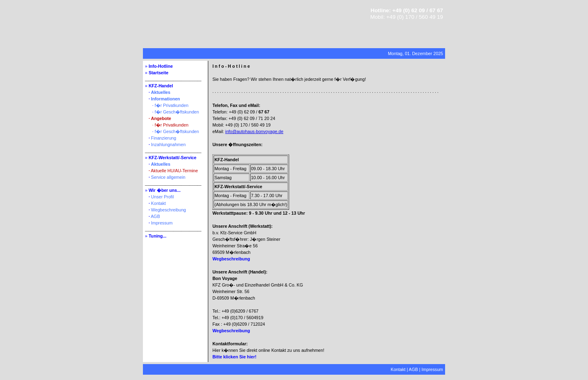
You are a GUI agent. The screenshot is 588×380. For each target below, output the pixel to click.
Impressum (162, 223)
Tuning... (158, 236)
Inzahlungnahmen (168, 144)
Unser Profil (163, 197)
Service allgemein (168, 177)
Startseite (159, 73)
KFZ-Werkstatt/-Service (173, 158)
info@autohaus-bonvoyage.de (254, 131)
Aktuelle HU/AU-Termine (174, 171)
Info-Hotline (161, 66)
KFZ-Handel (161, 86)
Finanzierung (164, 138)
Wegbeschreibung (169, 210)
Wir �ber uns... (165, 190)
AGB (155, 216)
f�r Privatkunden (172, 105)
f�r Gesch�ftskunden (177, 112)
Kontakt (158, 203)
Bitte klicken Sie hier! (234, 357)
